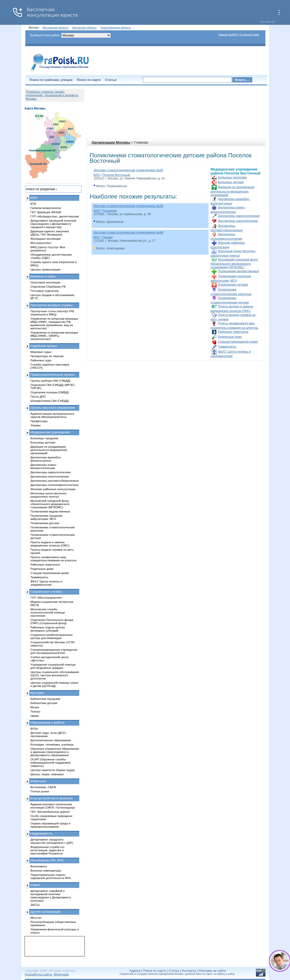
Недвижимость (42, 833)
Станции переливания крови (238, 342)
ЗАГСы (35, 905)
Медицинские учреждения (50, 432)
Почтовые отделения (45, 291)
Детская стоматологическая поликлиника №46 (128, 232)
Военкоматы (39, 866)
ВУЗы (34, 728)
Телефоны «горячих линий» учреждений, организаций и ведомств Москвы (52, 95)
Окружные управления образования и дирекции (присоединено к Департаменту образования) (55, 752)
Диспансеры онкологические (238, 221)
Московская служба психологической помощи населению (48, 612)
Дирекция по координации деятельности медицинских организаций (232, 191)
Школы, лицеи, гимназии (47, 774)
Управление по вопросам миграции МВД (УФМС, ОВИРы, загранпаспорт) (54, 336)
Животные (38, 781)
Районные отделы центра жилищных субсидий (48, 629)
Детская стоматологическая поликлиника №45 (128, 170)
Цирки (35, 716)
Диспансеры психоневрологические (55, 485)
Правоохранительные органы (53, 375)
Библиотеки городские (46, 699)
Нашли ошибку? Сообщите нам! (239, 34)
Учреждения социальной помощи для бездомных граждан (53, 666)
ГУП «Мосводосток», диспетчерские (55, 216)
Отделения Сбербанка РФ (48, 287)
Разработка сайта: (39, 974)
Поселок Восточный (116, 175)
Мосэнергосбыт (41, 243)
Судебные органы (44, 346)
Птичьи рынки (40, 791)
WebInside (61, 974)
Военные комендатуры (46, 870)
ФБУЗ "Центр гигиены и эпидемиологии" (46, 583)
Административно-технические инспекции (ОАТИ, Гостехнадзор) (53, 806)
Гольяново (109, 211)
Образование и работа (48, 723)
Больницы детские (231, 182)
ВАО (97, 175)
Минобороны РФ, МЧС (47, 860)
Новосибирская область (116, 28)
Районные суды (41, 360)
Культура (37, 693)
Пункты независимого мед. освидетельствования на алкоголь (54, 559)
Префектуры (39, 421)
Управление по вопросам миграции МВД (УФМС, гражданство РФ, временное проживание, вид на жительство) (54, 323)
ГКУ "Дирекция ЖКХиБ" (46, 212)
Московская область (55, 28)
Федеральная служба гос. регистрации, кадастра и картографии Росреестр (48, 850)
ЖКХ (34, 198)
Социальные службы (46, 591)
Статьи (111, 80)
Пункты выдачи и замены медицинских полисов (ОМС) (50, 544)
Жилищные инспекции (46, 239)
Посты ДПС (38, 396)
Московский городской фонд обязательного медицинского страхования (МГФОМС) (234, 263)
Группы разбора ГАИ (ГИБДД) (51, 381)
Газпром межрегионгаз (46, 208)
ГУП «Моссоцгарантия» (46, 597)
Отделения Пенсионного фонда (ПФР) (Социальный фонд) (52, 621)
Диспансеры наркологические (239, 216)
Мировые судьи (41, 352)
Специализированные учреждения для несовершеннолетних (54, 651)
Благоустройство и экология (52, 798)
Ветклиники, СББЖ (43, 787)
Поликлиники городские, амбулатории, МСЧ (47, 517)
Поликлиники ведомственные (238, 271)
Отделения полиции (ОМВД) (50, 392)
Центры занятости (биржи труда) (53, 770)
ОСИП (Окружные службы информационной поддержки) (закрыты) (51, 762)
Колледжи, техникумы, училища (52, 744)
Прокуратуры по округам (47, 356)
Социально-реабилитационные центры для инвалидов (52, 636)
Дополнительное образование (51, 740)
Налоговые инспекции (45, 282)
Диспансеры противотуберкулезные (55, 481)
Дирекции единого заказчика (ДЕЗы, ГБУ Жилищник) (50, 233)
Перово (107, 237)
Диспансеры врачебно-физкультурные (46, 459)
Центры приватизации (45, 269)
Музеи (35, 707)
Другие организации (46, 912)
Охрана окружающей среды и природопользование (50, 825)
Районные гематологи (233, 332)
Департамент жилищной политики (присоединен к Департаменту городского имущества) (53, 224)
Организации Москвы (111, 142)
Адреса (135, 971)
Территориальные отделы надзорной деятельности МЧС (51, 876)
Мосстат (36, 918)
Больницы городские (232, 177)
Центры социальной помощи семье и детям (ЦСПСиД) (55, 684)
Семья (35, 885)
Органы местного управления (53, 408)
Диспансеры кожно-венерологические (44, 466)
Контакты (189, 971)
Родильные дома (230, 337)
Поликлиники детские (233, 285)
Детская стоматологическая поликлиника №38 (128, 206)
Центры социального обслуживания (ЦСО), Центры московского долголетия (55, 675)
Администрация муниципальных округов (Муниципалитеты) (52, 415)
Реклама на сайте (212, 971)
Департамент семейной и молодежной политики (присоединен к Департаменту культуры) (51, 896)
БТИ (33, 204)
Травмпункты (227, 347)
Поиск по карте (89, 80)
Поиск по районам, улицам (51, 80)
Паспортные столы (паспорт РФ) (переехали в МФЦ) (52, 313)
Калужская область (84, 28)
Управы (36, 425)
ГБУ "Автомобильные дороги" (51, 812)
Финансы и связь (43, 276)
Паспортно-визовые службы (52, 305)
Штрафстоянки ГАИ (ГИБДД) (50, 401)
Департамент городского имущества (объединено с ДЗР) (52, 841)
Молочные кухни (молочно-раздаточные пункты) (49, 495)
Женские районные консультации (53, 489)
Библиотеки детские (44, 703)
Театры (35, 711)
